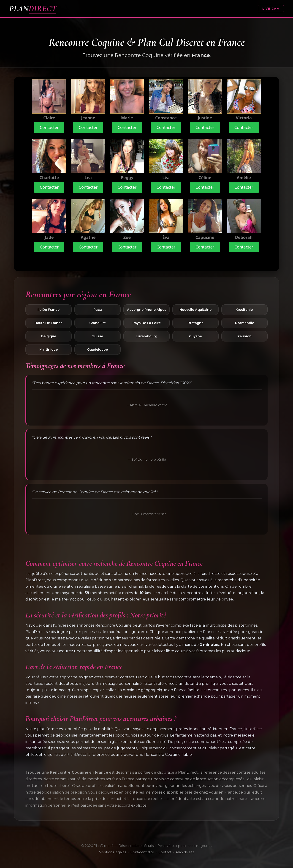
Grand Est (98, 323)
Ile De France (49, 310)
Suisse (98, 336)
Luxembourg (146, 336)
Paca (98, 310)
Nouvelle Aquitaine (195, 310)
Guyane (195, 336)
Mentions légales (112, 852)
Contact (165, 852)
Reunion (244, 336)
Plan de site (185, 852)
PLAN (33, 9)
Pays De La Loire (147, 323)
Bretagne (196, 323)
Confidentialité (142, 852)
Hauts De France (49, 323)
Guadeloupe (98, 349)
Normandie (245, 323)
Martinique (49, 349)
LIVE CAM (271, 9)
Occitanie (244, 310)
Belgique (49, 336)
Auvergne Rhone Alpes (147, 310)
